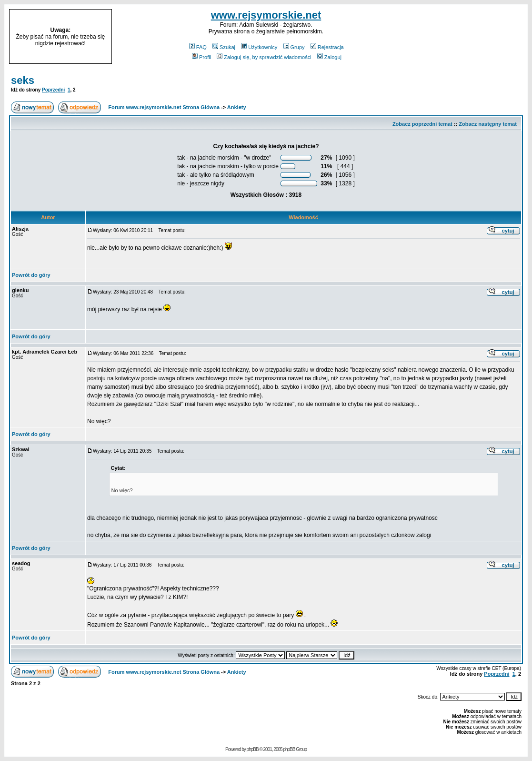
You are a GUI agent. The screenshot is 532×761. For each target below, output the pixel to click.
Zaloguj (329, 57)
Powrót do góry (31, 275)
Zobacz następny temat (488, 124)
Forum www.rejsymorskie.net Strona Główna (164, 107)
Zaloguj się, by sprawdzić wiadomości (264, 57)
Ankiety (237, 107)
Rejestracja (327, 47)
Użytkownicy (259, 47)
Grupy (294, 47)
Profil (201, 57)
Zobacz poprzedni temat (422, 124)
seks (23, 80)
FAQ (198, 47)
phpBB (253, 749)
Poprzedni (53, 90)
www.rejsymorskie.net (266, 15)
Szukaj (224, 47)
